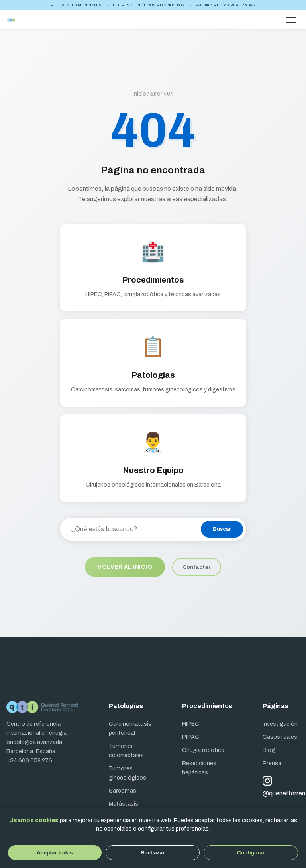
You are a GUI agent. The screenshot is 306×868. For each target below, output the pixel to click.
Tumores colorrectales (126, 751)
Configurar (251, 853)
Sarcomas (123, 791)
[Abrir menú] (291, 20)
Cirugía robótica (203, 750)
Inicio (139, 94)
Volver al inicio (125, 567)
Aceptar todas (55, 853)
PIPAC (191, 737)
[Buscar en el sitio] (130, 529)
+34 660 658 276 (29, 760)
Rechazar (153, 853)
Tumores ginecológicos (127, 773)
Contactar (197, 567)
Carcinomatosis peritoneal (130, 728)
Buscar (222, 529)
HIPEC (191, 724)
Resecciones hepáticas (199, 768)
